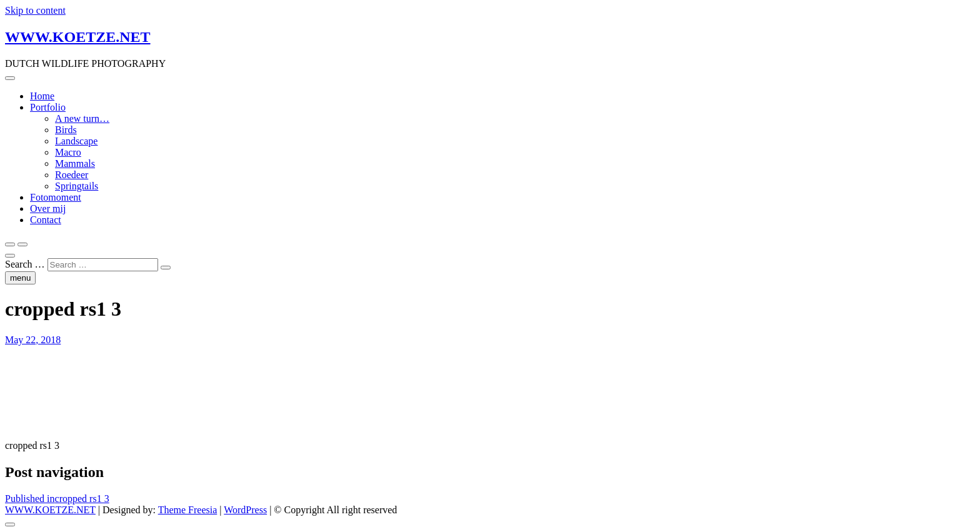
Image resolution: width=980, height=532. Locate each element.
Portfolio (48, 107)
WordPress (245, 510)
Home (42, 96)
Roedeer (72, 175)
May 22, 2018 (33, 340)
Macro (68, 152)
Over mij (48, 208)
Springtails (77, 186)
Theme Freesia (188, 510)
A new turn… (82, 118)
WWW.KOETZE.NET (78, 37)
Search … (25, 264)
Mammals (75, 163)
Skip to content (35, 10)
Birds (66, 130)
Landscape (76, 141)
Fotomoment (56, 197)
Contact (46, 220)
